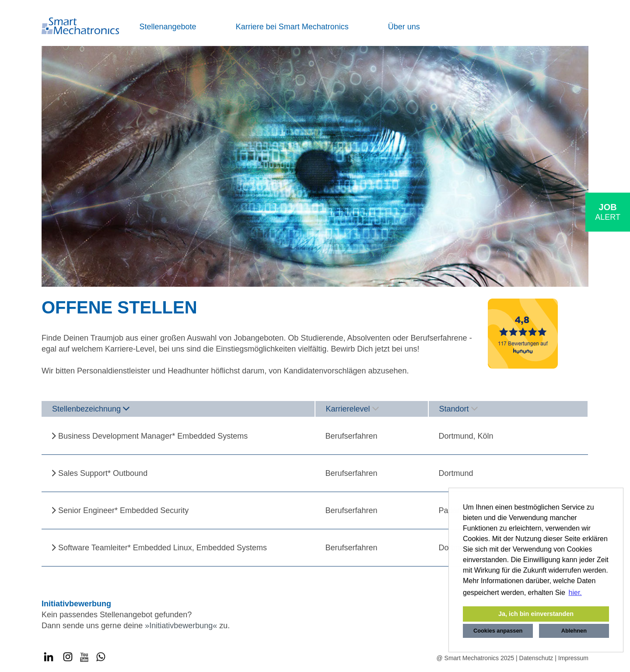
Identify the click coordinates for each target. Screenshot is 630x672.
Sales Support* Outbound (103, 473)
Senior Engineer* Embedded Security (123, 510)
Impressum (573, 658)
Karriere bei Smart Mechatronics (292, 27)
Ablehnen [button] (574, 631)
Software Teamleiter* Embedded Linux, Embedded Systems (163, 548)
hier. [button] (575, 593)
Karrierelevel (352, 409)
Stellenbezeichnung (91, 409)
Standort (458, 409)
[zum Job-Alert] (608, 212)
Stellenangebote (168, 27)
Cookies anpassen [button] (498, 631)
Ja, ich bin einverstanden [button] (536, 614)
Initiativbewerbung (181, 626)
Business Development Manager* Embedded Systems (153, 436)
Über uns (404, 27)
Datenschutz (536, 658)
